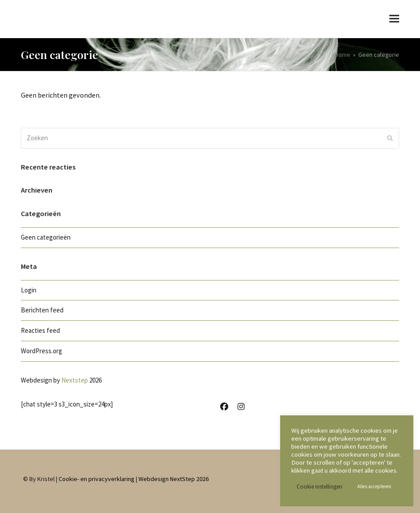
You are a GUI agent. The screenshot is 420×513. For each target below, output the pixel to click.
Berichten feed (42, 310)
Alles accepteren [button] (374, 486)
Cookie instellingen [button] (319, 487)
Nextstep (75, 380)
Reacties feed (40, 330)
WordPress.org (42, 351)
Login (29, 290)
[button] (394, 19)
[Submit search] (390, 138)
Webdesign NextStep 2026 (174, 479)
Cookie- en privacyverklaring (97, 479)
